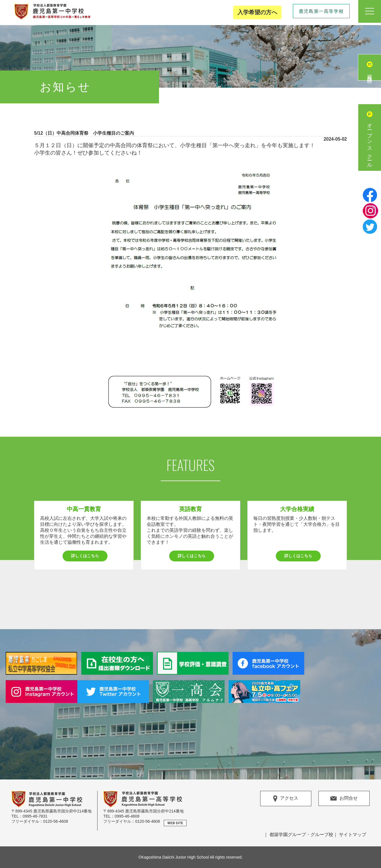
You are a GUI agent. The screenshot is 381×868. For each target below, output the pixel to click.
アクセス (286, 799)
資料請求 (370, 73)
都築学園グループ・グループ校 (301, 835)
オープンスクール (370, 143)
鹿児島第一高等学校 (321, 11)
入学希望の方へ (257, 12)
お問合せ (344, 798)
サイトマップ (353, 835)
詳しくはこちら (85, 556)
